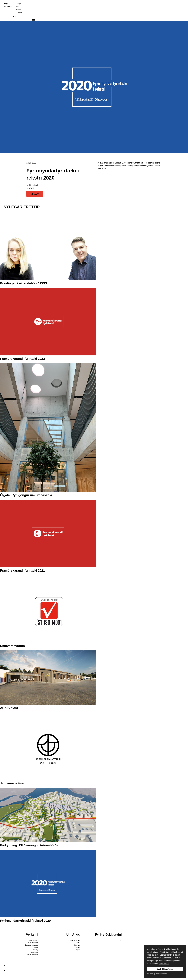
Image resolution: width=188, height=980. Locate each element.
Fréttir (18, 4)
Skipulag (35, 950)
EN (15, 17)
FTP (120, 940)
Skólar (36, 947)
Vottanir (78, 947)
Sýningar (77, 945)
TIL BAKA (35, 194)
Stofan (18, 10)
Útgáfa (78, 950)
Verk (18, 7)
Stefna (78, 943)
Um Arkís (20, 12)
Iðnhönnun (35, 952)
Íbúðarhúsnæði (33, 940)
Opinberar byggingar (32, 945)
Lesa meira (164, 964)
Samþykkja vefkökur (165, 969)
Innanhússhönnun (32, 955)
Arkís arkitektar (5, 5)
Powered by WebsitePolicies (157, 974)
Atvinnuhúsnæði (33, 943)
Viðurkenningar (75, 940)
